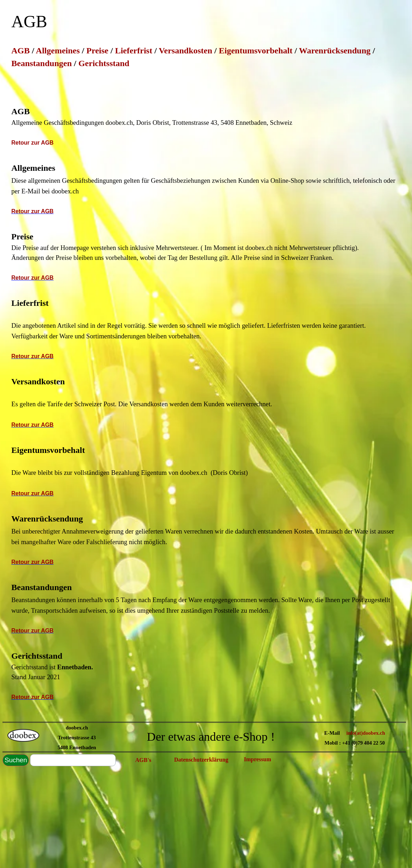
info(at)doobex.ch (366, 733)
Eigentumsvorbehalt (256, 51)
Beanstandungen (42, 63)
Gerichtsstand (104, 63)
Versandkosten (185, 51)
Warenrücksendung (334, 51)
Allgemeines (58, 51)
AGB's (143, 760)
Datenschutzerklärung (201, 760)
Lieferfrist (134, 51)
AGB (22, 51)
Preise (97, 51)
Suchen (16, 760)
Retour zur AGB (32, 143)
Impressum (257, 759)
